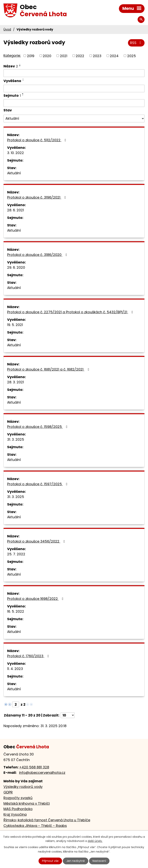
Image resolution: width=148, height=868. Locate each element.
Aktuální (14, 173)
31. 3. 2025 (16, 439)
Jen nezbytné (76, 861)
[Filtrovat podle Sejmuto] (74, 103)
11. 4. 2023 (15, 669)
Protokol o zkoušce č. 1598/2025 (38, 427)
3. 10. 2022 (16, 153)
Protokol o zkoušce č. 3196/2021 (37, 197)
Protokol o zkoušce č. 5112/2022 (37, 140)
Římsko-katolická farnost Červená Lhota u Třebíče (47, 820)
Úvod (7, 29)
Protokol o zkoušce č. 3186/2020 (38, 255)
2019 (31, 56)
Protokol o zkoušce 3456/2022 (37, 541)
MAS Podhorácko (18, 809)
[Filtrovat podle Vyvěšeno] (74, 89)
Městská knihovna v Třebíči (27, 803)
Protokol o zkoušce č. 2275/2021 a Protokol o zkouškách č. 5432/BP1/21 (71, 312)
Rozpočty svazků (18, 798)
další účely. (95, 841)
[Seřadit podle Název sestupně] (20, 66)
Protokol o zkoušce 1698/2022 (36, 599)
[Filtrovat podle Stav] (74, 119)
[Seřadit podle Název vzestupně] (20, 64)
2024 (114, 56)
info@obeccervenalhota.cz (42, 773)
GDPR (8, 792)
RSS (136, 43)
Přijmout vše (50, 861)
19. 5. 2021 (15, 325)
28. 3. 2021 (16, 382)
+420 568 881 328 (34, 767)
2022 (80, 56)
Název (11, 66)
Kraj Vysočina (15, 814)
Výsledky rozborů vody (23, 787)
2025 (132, 56)
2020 (47, 56)
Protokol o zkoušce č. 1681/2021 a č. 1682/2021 (49, 369)
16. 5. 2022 (16, 611)
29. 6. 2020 (16, 267)
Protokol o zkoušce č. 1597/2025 (38, 484)
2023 (97, 56)
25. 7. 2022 (16, 554)
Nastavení (99, 861)
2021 (64, 56)
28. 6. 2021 (16, 210)
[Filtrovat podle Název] (74, 73)
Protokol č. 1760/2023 (29, 656)
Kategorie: (12, 55)
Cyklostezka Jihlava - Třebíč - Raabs (35, 826)
